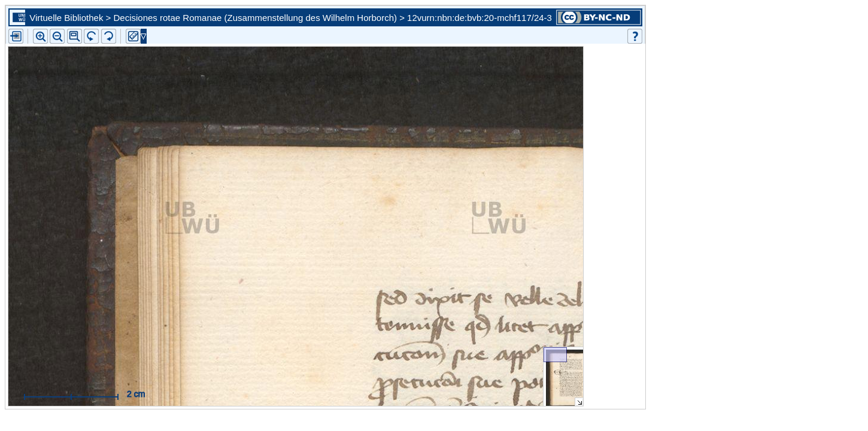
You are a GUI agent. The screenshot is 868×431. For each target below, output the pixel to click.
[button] (75, 36)
